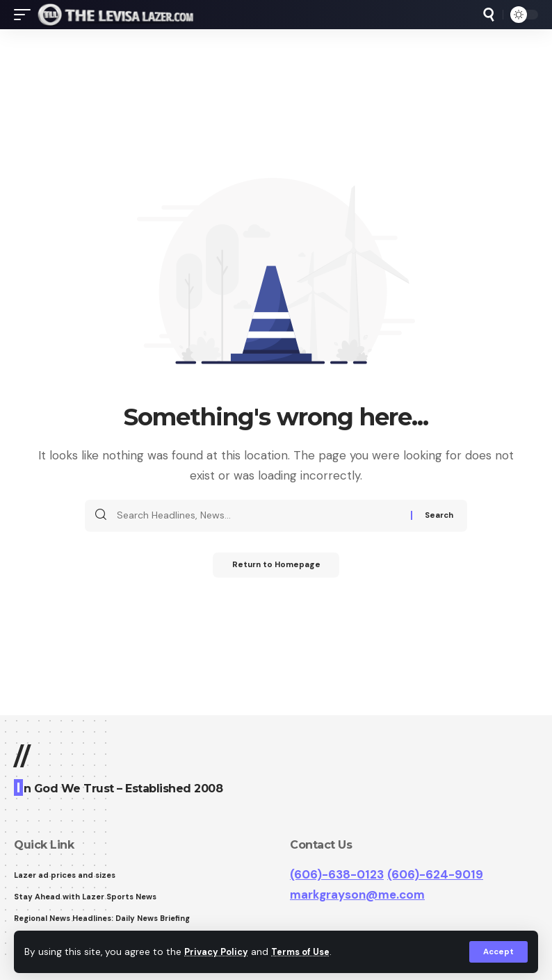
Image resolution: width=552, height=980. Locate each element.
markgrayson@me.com (357, 895)
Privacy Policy (218, 951)
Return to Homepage (276, 566)
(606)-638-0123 (337, 874)
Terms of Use (307, 951)
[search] (489, 15)
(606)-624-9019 (435, 874)
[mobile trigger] (26, 15)
